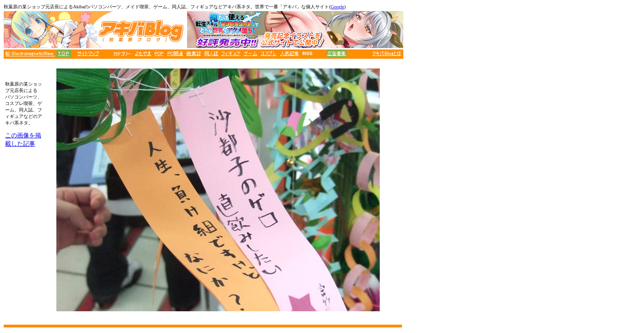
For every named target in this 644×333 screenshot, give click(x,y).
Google (337, 7)
